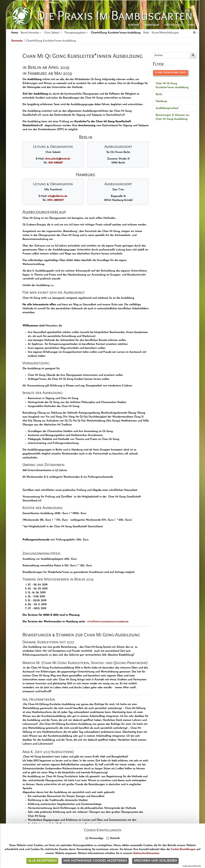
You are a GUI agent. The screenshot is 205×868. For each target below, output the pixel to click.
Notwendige (96, 838)
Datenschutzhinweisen (146, 853)
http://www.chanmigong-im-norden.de (108, 622)
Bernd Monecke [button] (30, 33)
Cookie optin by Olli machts (192, 866)
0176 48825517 (56, 200)
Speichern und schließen (155, 861)
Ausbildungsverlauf (167, 108)
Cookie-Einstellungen (183, 849)
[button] (195, 33)
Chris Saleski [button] (52, 33)
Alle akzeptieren (42, 861)
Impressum (152, 25)
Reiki (146, 33)
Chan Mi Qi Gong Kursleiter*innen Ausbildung (172, 86)
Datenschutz (173, 25)
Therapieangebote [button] (75, 33)
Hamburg (161, 101)
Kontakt (134, 25)
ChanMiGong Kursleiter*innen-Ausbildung (116, 33)
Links (191, 25)
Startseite (17, 41)
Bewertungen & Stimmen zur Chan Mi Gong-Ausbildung (173, 117)
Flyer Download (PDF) (170, 73)
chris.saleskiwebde (57, 159)
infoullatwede (57, 196)
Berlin (159, 94)
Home (15, 33)
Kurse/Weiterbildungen (165, 33)
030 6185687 (56, 163)
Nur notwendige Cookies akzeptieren (95, 861)
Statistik (115, 838)
